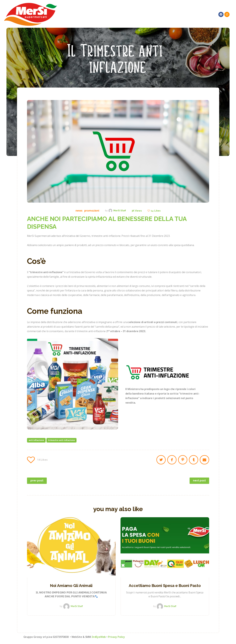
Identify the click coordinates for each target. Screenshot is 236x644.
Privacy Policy (116, 637)
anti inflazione (36, 440)
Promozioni (92, 211)
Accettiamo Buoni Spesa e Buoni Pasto (165, 586)
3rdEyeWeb (99, 637)
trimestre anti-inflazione (61, 440)
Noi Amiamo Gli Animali (71, 586)
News (79, 211)
